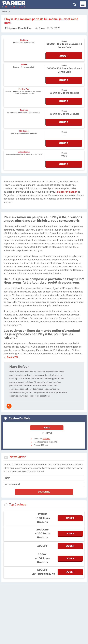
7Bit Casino (24, 131)
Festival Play (24, 89)
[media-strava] (9, 406)
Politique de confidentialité (53, 600)
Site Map (44, 602)
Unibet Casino (24, 152)
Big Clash (24, 40)
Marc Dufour (19, 367)
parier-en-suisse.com (24, 600)
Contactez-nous (72, 600)
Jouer (47, 428)
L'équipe (38, 600)
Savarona (24, 110)
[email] (44, 484)
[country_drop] (46, 610)
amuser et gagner (67, 192)
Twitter (82, 600)
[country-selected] (43, 610)
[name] (44, 478)
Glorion (24, 65)
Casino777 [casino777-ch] (13, 357)
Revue (47, 433)
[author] (25, 28)
